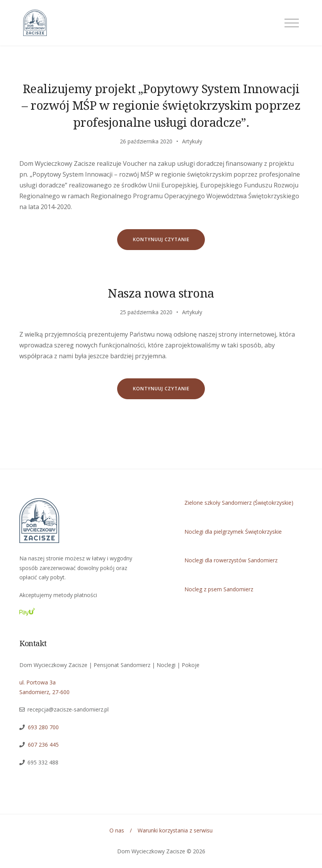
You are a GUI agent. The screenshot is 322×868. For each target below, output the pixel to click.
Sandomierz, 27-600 (44, 692)
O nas (117, 830)
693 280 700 (43, 727)
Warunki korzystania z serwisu (175, 830)
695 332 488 (43, 762)
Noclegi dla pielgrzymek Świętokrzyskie (233, 532)
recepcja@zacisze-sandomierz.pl (68, 709)
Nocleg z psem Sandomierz (219, 589)
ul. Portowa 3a (37, 682)
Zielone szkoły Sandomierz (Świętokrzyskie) (239, 503)
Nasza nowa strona (161, 293)
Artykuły (192, 141)
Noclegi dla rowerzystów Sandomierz (231, 560)
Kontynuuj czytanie (169, 243)
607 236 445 (42, 745)
